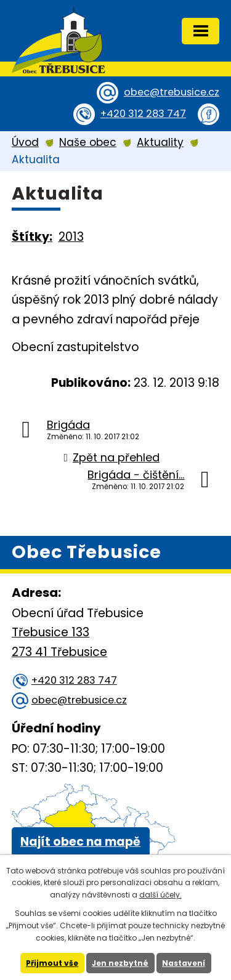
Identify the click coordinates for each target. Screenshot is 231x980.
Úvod (25, 142)
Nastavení (184, 963)
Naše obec (88, 142)
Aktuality (160, 142)
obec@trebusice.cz (172, 92)
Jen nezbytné (120, 963)
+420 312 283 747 (143, 114)
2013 (71, 237)
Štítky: (32, 237)
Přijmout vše (52, 963)
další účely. (160, 895)
